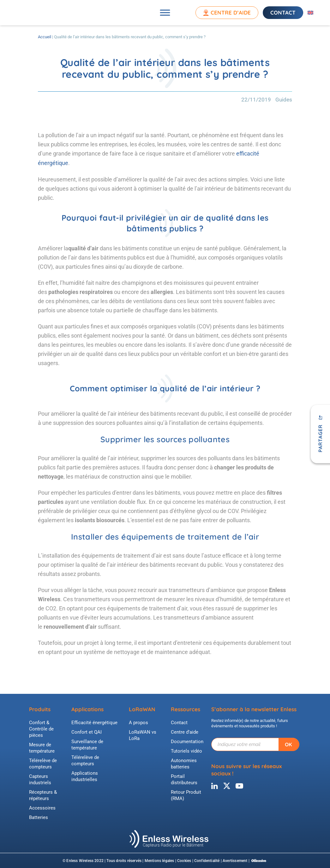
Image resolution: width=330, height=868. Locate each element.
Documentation (187, 741)
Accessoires (42, 807)
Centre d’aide (230, 12)
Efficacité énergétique (94, 722)
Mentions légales (159, 860)
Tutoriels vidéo (186, 750)
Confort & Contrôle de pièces (41, 728)
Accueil (45, 37)
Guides (284, 100)
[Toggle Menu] (165, 12)
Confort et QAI (87, 731)
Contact (282, 12)
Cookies (184, 860)
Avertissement (235, 860)
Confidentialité (207, 860)
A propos (138, 722)
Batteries (39, 817)
